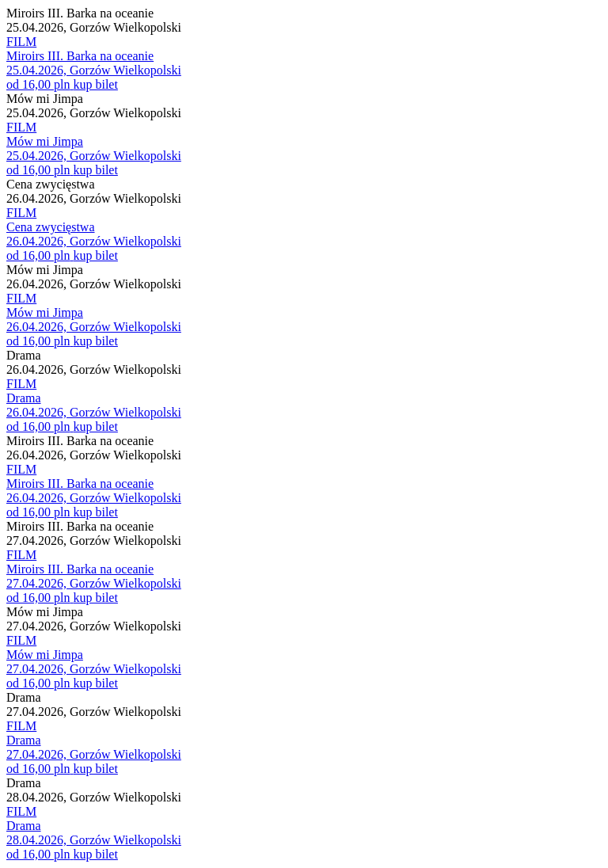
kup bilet (95, 84)
